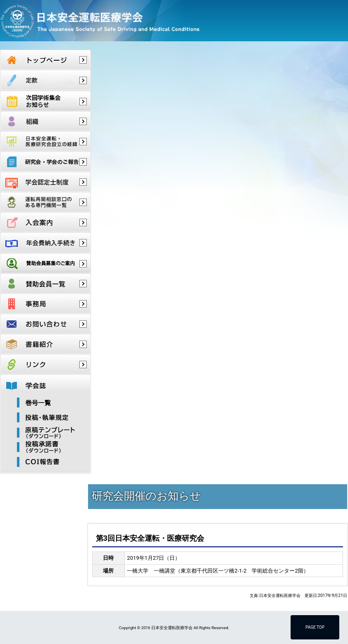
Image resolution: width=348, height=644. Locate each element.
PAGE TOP (315, 627)
